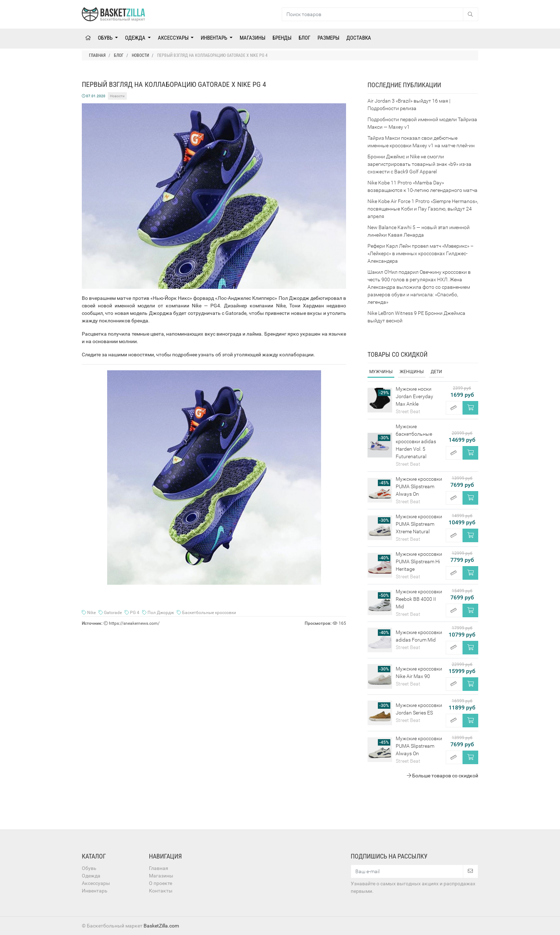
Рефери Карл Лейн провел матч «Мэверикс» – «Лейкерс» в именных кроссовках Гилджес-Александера (421, 253)
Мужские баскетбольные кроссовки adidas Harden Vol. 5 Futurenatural (416, 441)
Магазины (252, 38)
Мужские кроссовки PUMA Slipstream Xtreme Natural (419, 524)
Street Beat (408, 411)
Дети (436, 372)
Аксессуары (174, 38)
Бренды (282, 38)
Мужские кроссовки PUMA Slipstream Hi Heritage (419, 562)
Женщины (412, 372)
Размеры (328, 38)
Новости (117, 96)
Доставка (359, 38)
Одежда (136, 38)
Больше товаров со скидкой (442, 776)
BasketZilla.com (161, 926)
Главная (159, 868)
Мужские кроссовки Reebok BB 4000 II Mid (419, 599)
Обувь (106, 38)
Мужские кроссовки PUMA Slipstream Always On (419, 486)
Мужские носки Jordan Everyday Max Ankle (414, 396)
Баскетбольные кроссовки (206, 613)
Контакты (161, 891)
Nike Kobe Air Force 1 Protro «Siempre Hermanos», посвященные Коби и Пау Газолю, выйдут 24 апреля (423, 209)
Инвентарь (214, 38)
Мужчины (381, 372)
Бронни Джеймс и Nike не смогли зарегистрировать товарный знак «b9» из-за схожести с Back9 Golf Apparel (419, 164)
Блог (304, 38)
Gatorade (111, 613)
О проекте (161, 883)
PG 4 (132, 613)
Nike (89, 613)
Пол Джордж (159, 613)
